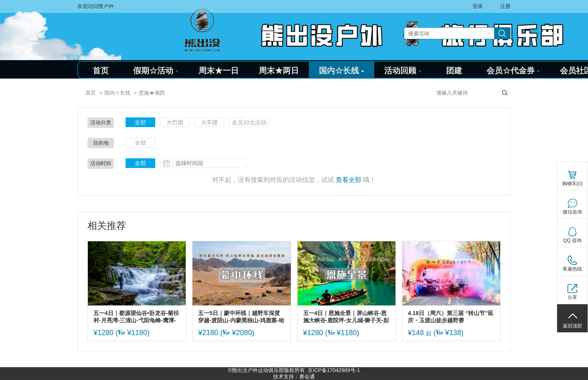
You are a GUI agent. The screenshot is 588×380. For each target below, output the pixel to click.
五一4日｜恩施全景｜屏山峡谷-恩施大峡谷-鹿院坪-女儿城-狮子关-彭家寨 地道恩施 (346, 317)
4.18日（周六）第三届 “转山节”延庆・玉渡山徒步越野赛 (451, 317)
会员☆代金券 (513, 71)
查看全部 (349, 180)
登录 (478, 6)
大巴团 (175, 122)
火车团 (209, 122)
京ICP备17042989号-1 (334, 370)
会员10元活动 (249, 122)
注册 (505, 6)
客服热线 (572, 269)
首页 (101, 71)
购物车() (573, 184)
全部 (140, 122)
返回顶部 (572, 326)
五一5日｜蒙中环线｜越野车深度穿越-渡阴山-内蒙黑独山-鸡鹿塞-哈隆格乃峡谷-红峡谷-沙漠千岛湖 (241, 317)
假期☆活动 (156, 71)
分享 (572, 297)
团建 (454, 71)
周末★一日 (219, 71)
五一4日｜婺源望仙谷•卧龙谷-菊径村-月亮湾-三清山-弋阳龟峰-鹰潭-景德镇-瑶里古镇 (136, 317)
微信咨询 (572, 212)
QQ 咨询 (572, 241)
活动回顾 (403, 71)
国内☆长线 (342, 71)
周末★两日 (279, 71)
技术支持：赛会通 (294, 377)
